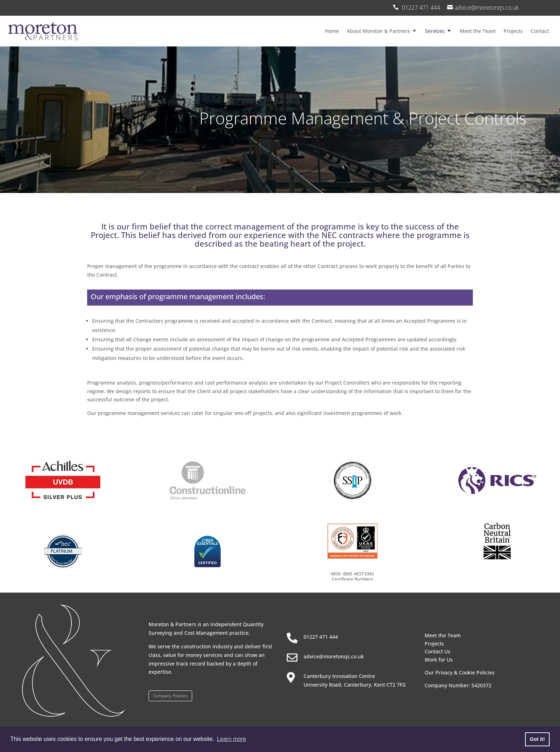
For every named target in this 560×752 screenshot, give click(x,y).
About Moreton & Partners (378, 31)
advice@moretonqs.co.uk (487, 8)
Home (332, 31)
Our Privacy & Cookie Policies (460, 672)
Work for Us (439, 660)
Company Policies (170, 696)
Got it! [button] (537, 739)
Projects (513, 31)
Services (435, 31)
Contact (540, 31)
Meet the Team (478, 31)
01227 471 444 (321, 637)
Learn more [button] (231, 739)
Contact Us (437, 651)
